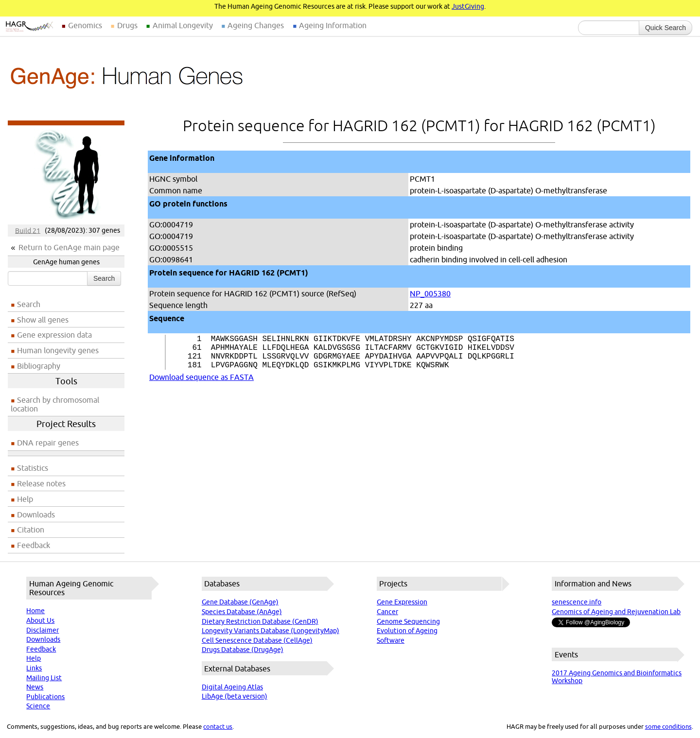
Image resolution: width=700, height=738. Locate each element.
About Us (40, 620)
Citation (31, 530)
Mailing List (44, 678)
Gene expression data (54, 335)
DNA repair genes (48, 443)
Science (38, 706)
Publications (45, 697)
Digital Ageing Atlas (232, 687)
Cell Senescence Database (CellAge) (257, 640)
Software (391, 640)
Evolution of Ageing (407, 631)
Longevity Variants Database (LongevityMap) (271, 631)
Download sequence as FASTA (201, 385)
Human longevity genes (58, 350)
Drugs (127, 25)
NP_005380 (430, 293)
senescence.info (577, 602)
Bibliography (39, 366)
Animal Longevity (183, 25)
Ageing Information (333, 25)
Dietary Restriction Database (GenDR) (260, 621)
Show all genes (43, 320)
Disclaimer (43, 630)
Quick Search (665, 28)
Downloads (36, 515)
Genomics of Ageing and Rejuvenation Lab (616, 612)
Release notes (41, 483)
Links (34, 668)
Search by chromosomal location (55, 404)
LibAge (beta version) (235, 696)
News (35, 687)
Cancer (387, 612)
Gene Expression (402, 602)
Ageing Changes (256, 25)
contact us (218, 726)
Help (25, 499)
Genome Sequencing (408, 621)
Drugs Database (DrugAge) (243, 650)
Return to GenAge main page (69, 247)
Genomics (85, 25)
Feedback (34, 545)
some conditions (668, 726)
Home (35, 611)
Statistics (33, 468)
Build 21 (28, 230)
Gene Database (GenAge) (240, 602)
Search (104, 278)
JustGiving (468, 6)
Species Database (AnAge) (242, 612)
